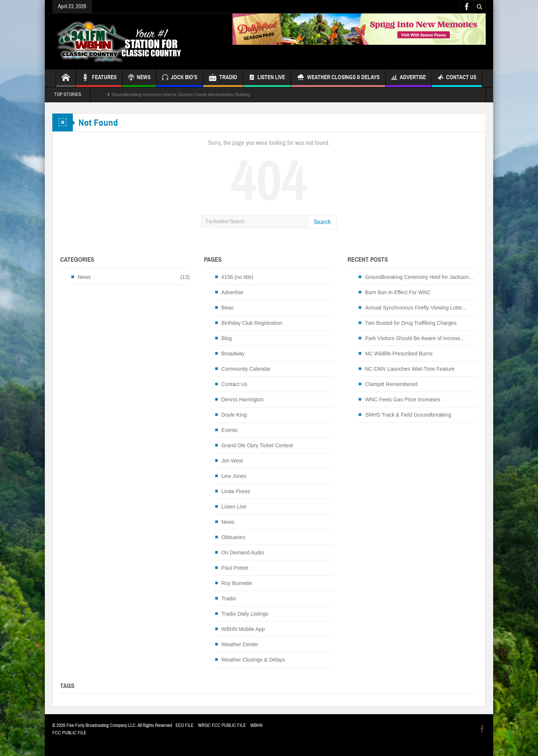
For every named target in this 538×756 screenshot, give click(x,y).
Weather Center (240, 644)
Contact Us (457, 78)
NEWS (139, 78)
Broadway (233, 354)
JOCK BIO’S (180, 78)
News (84, 277)
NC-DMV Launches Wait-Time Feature (410, 369)
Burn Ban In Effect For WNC (398, 292)
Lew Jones (234, 476)
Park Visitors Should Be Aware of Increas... (415, 338)
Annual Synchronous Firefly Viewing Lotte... (416, 308)
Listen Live (267, 78)
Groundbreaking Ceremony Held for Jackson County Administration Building (181, 94)
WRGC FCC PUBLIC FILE (222, 725)
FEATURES (99, 78)
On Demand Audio (243, 553)
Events (230, 430)
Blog (227, 338)
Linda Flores (236, 491)
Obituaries (234, 537)
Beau (228, 308)
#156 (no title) (238, 277)
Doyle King (234, 415)
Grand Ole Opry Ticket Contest (257, 445)
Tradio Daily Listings (245, 614)
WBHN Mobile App (243, 629)
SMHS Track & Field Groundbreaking (408, 415)
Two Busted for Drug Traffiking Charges (411, 323)
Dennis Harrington (243, 399)
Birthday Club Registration (252, 323)
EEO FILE (185, 725)
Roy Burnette (237, 583)
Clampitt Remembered (391, 384)
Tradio (229, 598)
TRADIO (223, 78)
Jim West (232, 461)
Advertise (409, 78)
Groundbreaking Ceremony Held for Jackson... (419, 277)
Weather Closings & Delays (338, 78)
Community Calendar (246, 369)
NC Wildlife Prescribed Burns (399, 354)
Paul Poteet (235, 568)
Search (322, 222)
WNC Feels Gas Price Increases (403, 399)
